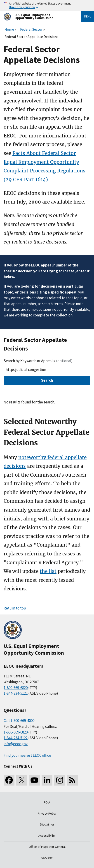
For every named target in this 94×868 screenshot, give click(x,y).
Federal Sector (31, 29)
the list (48, 571)
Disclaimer (47, 824)
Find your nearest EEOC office (27, 755)
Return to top (15, 608)
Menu (88, 16)
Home (9, 29)
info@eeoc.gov (16, 744)
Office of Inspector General (47, 847)
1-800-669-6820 (16, 688)
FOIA (47, 802)
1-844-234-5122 (16, 693)
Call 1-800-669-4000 (19, 721)
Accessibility (47, 836)
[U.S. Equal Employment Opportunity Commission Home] (37, 16)
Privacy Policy (47, 813)
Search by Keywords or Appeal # (38, 361)
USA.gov (47, 858)
